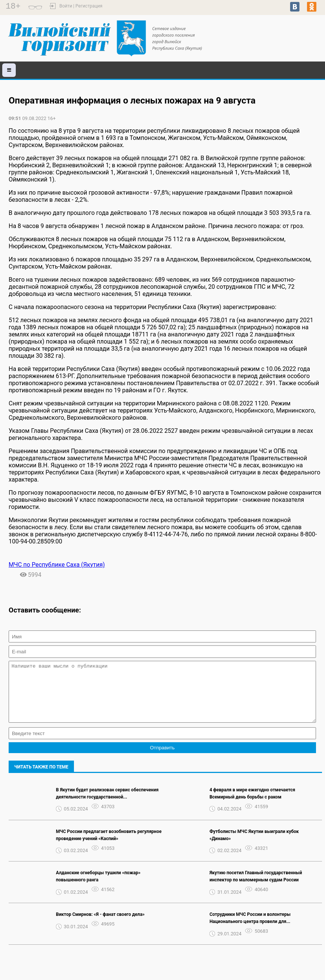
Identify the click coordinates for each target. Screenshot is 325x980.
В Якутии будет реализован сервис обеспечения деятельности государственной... (107, 805)
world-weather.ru (277, 42)
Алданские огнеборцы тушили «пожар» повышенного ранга (98, 888)
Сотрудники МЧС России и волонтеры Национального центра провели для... (250, 929)
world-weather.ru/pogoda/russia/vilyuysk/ (277, 35)
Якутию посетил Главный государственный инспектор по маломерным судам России (256, 888)
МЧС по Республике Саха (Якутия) (57, 565)
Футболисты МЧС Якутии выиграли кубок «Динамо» (254, 846)
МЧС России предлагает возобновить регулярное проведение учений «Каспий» (109, 846)
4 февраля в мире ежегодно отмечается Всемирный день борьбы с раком (252, 805)
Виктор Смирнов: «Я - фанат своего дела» (100, 926)
